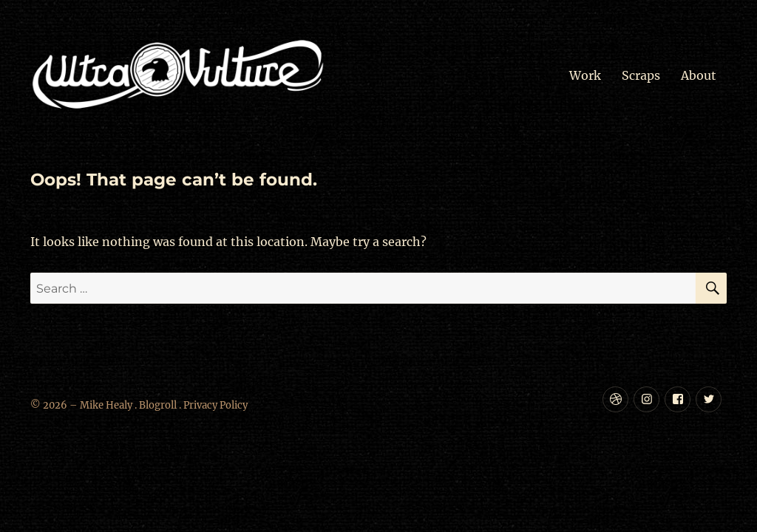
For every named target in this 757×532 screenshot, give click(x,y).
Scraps (641, 75)
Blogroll (158, 405)
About (699, 75)
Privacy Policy (215, 405)
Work (585, 75)
